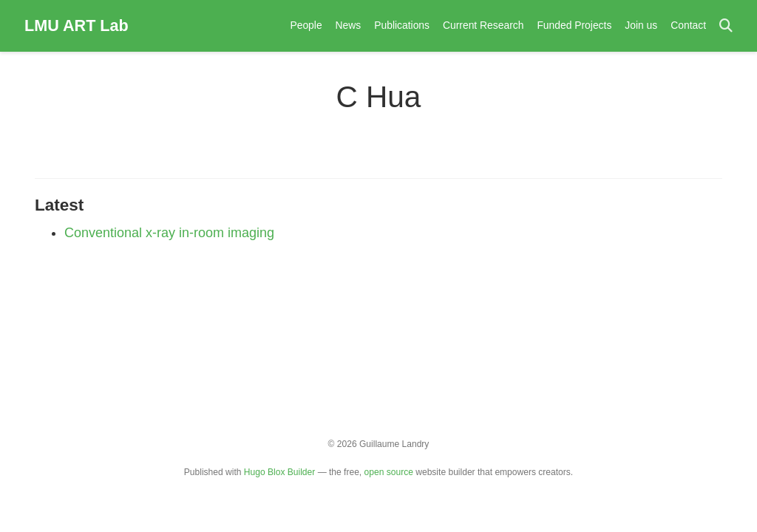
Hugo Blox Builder (279, 472)
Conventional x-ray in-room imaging (169, 233)
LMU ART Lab (77, 25)
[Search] (726, 26)
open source (389, 472)
